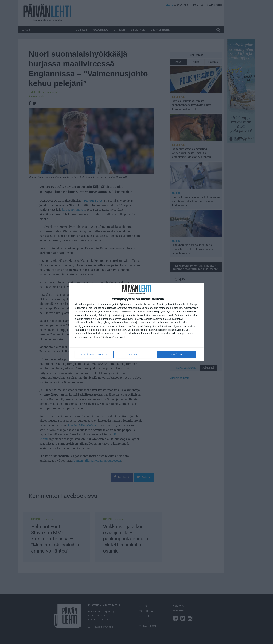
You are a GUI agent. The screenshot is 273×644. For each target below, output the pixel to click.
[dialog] (136, 322)
